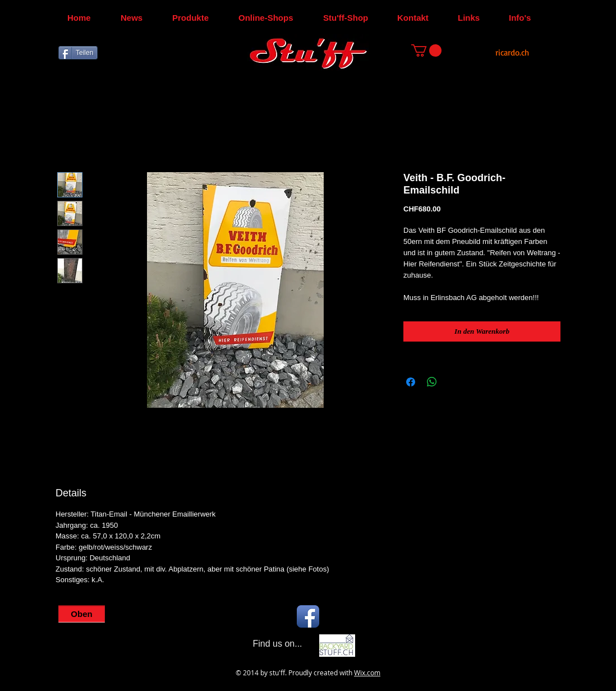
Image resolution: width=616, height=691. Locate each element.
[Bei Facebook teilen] (411, 382)
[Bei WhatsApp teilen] (432, 382)
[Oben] (82, 614)
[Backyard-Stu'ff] (337, 646)
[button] (426, 50)
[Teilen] (78, 53)
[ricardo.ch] (512, 52)
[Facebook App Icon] (308, 616)
